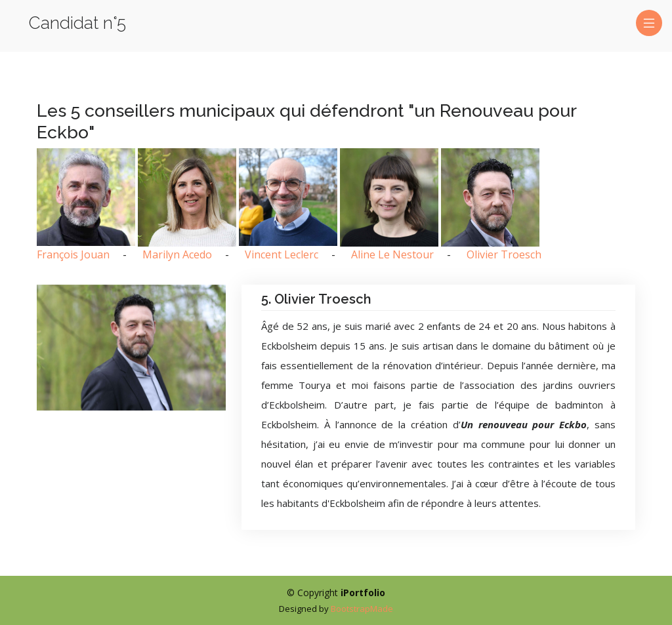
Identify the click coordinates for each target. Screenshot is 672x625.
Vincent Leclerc (282, 254)
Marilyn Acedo (177, 254)
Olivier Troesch (504, 254)
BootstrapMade (362, 609)
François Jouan (73, 254)
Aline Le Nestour (392, 254)
